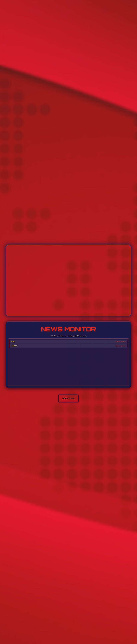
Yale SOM (14, 342)
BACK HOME (68, 398)
